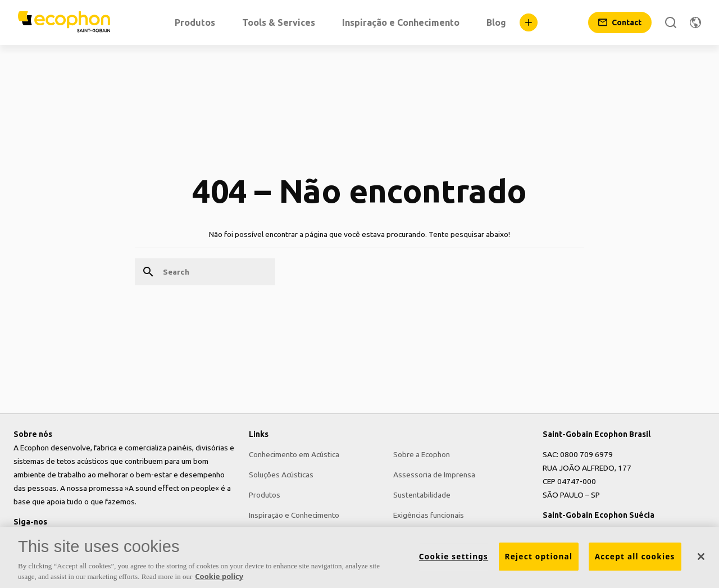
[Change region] (695, 22)
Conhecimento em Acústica (294, 454)
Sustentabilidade (422, 495)
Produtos (265, 495)
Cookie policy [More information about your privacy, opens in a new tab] (219, 581)
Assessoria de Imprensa (434, 475)
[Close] (701, 560)
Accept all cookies (635, 560)
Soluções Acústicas (281, 475)
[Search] (671, 22)
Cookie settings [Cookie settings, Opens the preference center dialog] (454, 560)
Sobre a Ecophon (422, 454)
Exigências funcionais (429, 515)
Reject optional (539, 560)
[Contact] (620, 22)
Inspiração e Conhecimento (294, 515)
